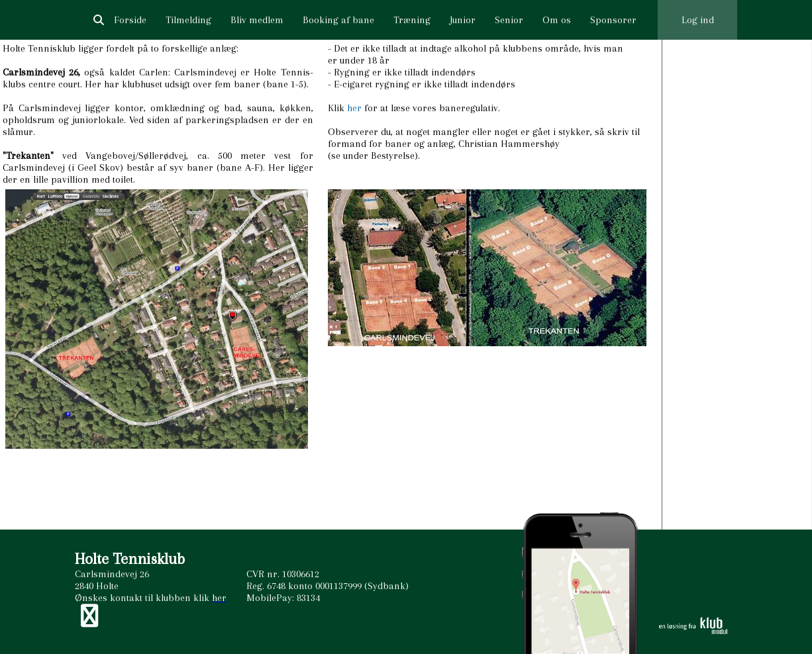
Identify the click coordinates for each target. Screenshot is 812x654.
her (354, 108)
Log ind (698, 20)
